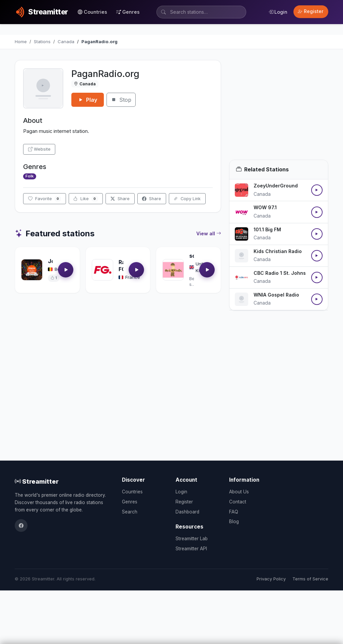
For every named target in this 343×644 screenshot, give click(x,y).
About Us (239, 492)
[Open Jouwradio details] (32, 270)
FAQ (234, 512)
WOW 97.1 (265, 207)
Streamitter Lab (192, 539)
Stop (121, 100)
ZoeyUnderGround (276, 186)
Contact (238, 502)
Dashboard (187, 512)
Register (311, 11)
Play (88, 100)
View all (209, 234)
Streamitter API (191, 549)
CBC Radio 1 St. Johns (280, 273)
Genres (128, 12)
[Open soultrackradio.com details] (173, 270)
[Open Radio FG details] (102, 270)
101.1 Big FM (267, 229)
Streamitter (37, 481)
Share (120, 199)
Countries (92, 12)
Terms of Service (310, 579)
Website (39, 149)
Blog (234, 521)
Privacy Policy (271, 579)
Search (130, 512)
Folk (29, 176)
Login (278, 12)
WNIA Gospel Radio (276, 295)
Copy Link (187, 199)
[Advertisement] (279, 110)
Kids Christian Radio (278, 251)
